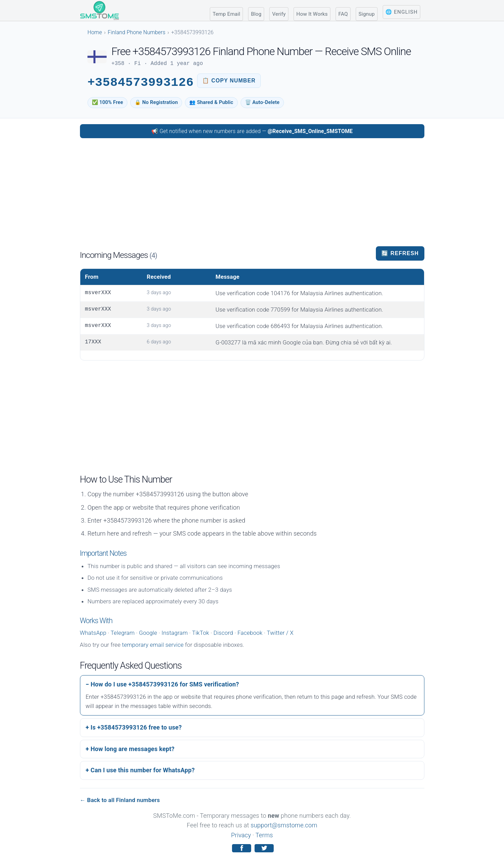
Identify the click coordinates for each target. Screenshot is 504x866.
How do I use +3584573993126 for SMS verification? (165, 684)
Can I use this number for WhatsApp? (143, 770)
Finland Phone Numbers (137, 32)
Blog (256, 14)
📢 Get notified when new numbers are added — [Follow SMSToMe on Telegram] (252, 131)
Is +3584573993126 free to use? (136, 727)
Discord (223, 633)
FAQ (343, 14)
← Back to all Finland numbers (120, 800)
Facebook (250, 633)
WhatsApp (93, 633)
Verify (279, 14)
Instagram (175, 633)
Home (95, 32)
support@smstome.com (284, 825)
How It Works (312, 14)
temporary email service (153, 645)
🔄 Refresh (400, 253)
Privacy (241, 835)
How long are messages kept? (133, 749)
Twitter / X (280, 633)
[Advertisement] (252, 192)
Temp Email (226, 14)
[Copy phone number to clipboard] (229, 81)
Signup (366, 14)
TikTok (201, 633)
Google (148, 633)
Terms (264, 835)
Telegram (123, 633)
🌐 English (401, 12)
